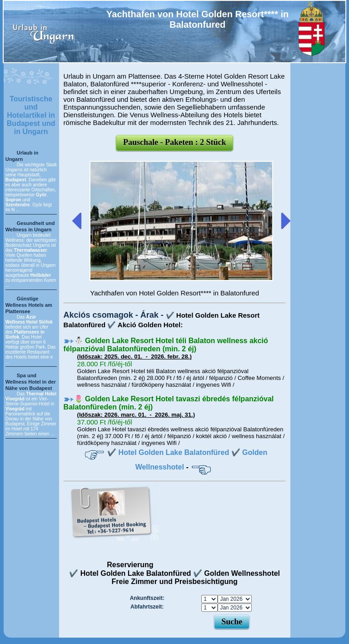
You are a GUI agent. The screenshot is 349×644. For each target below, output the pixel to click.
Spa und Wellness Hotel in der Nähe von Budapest (31, 382)
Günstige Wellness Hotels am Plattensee (29, 305)
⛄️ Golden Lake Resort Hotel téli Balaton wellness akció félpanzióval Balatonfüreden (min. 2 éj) (166, 345)
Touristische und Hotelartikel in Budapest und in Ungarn (31, 115)
